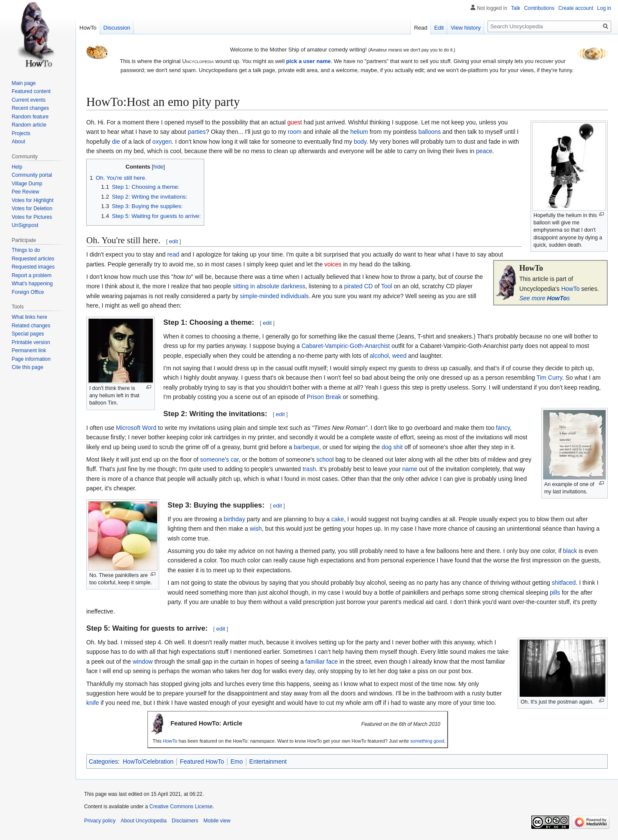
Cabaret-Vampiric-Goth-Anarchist (346, 346)
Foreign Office (28, 292)
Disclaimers (185, 821)
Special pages (28, 334)
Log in (604, 8)
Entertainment (268, 761)
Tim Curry (549, 378)
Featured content (31, 91)
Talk (516, 8)
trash (309, 469)
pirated (353, 286)
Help (17, 167)
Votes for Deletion (32, 208)
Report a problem (32, 275)
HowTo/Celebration (148, 761)
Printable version (31, 342)
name (410, 469)
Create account (576, 8)
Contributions (539, 8)
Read (421, 28)
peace (484, 151)
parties (197, 132)
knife (93, 703)
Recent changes (30, 108)
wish (256, 529)
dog (386, 447)
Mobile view (217, 821)
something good (427, 741)
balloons (430, 132)
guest (294, 122)
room (295, 132)
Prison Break (324, 397)
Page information (31, 359)
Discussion (117, 28)
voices (333, 264)
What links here (29, 317)
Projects (21, 133)
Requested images (33, 267)
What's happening (32, 284)
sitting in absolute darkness (269, 286)
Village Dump (27, 184)
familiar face (322, 662)
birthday (234, 519)
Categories (103, 761)
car (235, 459)
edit (174, 241)
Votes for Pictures (32, 217)
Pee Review (25, 192)
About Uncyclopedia (144, 821)
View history (466, 28)
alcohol (379, 356)
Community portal (32, 175)
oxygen (162, 142)
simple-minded (259, 296)
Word (149, 428)
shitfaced (564, 583)
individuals (295, 296)
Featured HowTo (202, 761)
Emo (237, 761)
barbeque (307, 447)
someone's (214, 459)
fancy (503, 428)
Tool (387, 286)
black (570, 551)
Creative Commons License (181, 807)
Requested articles (33, 259)
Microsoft (128, 428)
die (116, 142)
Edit (439, 28)
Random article (29, 125)
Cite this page (27, 367)
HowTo (571, 289)
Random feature (30, 117)
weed (399, 356)
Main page (24, 83)
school (325, 459)
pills (555, 592)
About (18, 142)
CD (369, 286)
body (360, 142)
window (143, 662)
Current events (29, 100)
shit (398, 447)
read (173, 254)
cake (338, 519)
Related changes (31, 326)
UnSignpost (25, 225)
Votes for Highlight (32, 200)
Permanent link (29, 351)
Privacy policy (100, 821)
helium (359, 132)
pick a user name (309, 61)
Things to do (26, 250)
